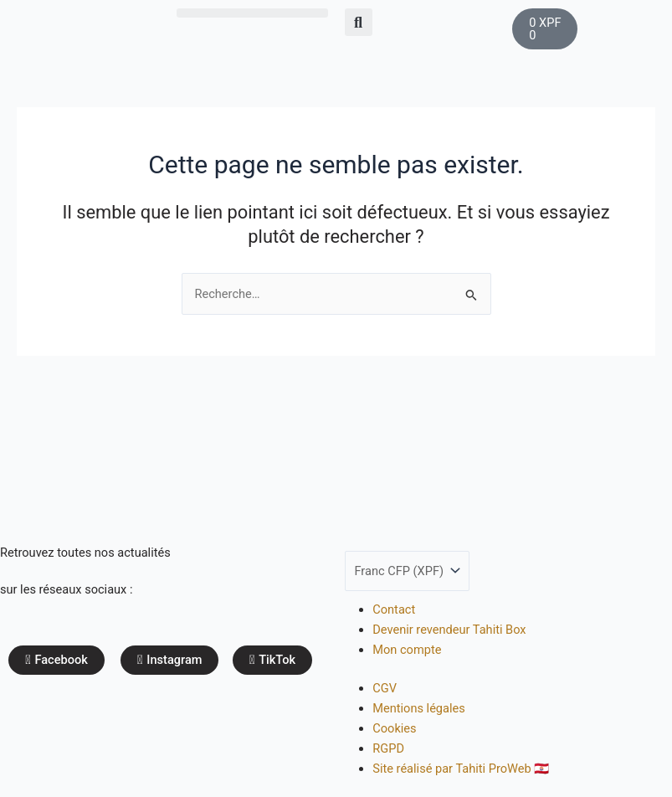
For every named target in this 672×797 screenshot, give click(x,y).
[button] (252, 13)
